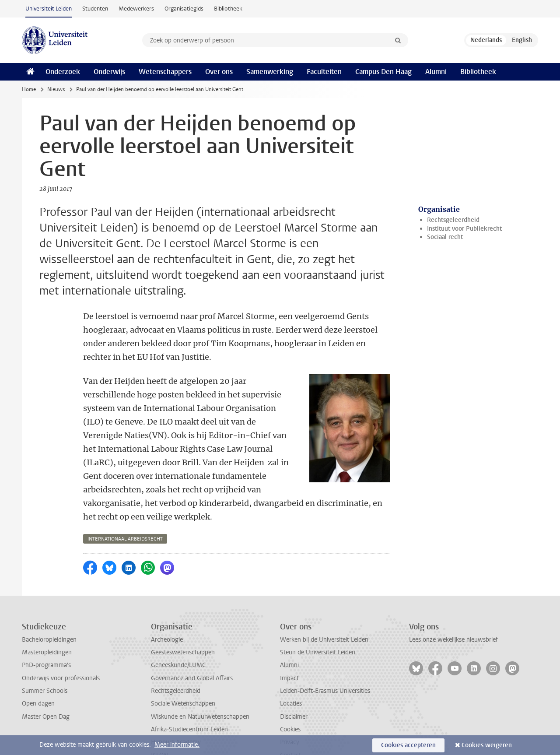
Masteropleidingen (47, 612)
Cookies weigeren (487, 745)
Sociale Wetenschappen (183, 663)
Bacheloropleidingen (49, 599)
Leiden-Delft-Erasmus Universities (325, 650)
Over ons (219, 72)
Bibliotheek (228, 9)
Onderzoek (63, 72)
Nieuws (56, 89)
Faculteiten (324, 72)
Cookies (290, 689)
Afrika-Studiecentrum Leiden (189, 689)
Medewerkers (136, 9)
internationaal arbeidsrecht (125, 498)
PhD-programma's (46, 624)
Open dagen (38, 663)
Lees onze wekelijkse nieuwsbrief (453, 599)
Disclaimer (294, 676)
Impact (289, 637)
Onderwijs (109, 72)
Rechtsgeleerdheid (453, 220)
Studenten (95, 9)
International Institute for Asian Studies (204, 727)
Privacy (290, 701)
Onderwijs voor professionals (61, 637)
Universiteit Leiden (49, 9)
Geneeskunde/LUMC (178, 624)
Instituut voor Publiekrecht (464, 229)
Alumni (436, 72)
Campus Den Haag (383, 72)
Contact (290, 715)
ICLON (159, 715)
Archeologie (167, 599)
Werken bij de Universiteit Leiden (324, 599)
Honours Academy (176, 701)
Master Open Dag (46, 676)
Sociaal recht (445, 237)
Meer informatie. (177, 745)
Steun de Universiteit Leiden (318, 612)
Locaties (291, 663)
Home (29, 89)
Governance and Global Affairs (192, 637)
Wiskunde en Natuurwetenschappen (200, 676)
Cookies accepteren (408, 745)
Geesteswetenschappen (183, 612)
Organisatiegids (184, 9)
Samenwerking (270, 72)
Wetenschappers (165, 72)
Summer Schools (45, 650)
